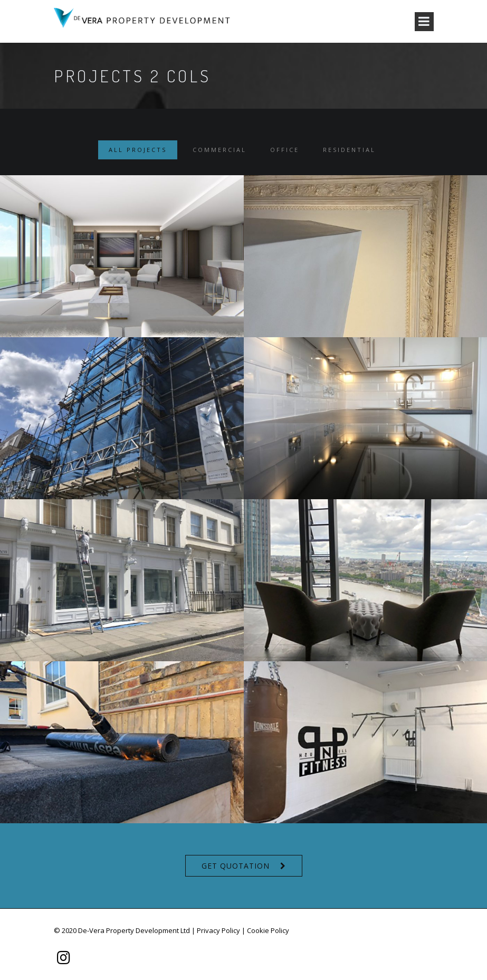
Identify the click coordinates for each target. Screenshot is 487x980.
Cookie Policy (268, 930)
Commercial (219, 150)
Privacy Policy (218, 930)
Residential (349, 150)
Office (285, 150)
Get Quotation (236, 866)
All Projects (138, 150)
